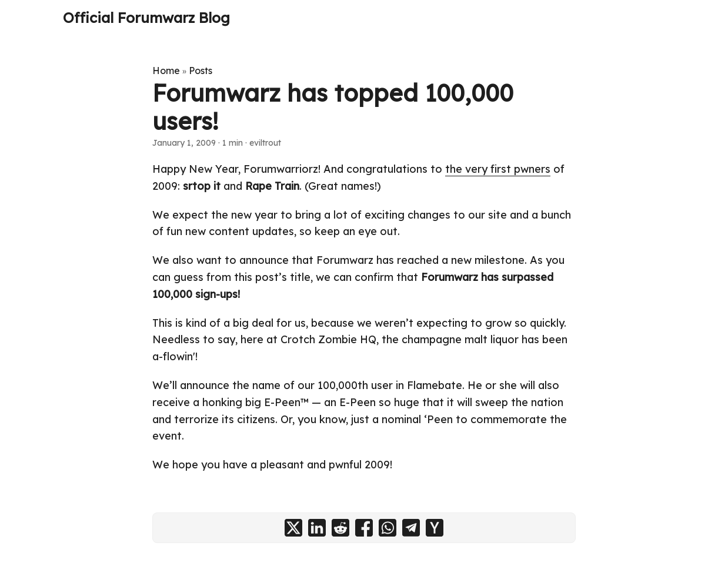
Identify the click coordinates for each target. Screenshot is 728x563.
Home (166, 71)
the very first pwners (498, 169)
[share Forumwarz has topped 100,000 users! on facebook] (364, 528)
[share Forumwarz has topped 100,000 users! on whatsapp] (388, 528)
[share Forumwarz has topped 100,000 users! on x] (293, 528)
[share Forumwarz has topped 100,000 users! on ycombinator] (435, 528)
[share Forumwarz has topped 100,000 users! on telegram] (411, 528)
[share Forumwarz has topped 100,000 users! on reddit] (340, 528)
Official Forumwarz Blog (146, 18)
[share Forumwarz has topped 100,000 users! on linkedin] (317, 528)
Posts (201, 71)
